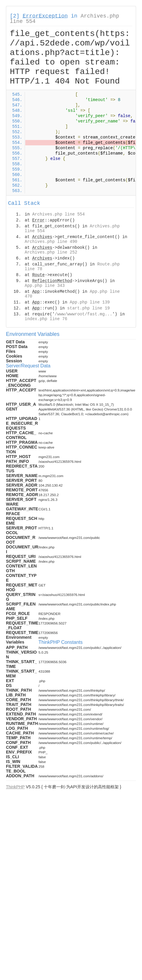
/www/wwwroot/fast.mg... (84, 314)
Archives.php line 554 (58, 214)
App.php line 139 (90, 302)
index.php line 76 (46, 319)
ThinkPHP (15, 787)
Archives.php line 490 (51, 242)
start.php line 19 (89, 308)
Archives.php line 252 (51, 252)
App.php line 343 (45, 286)
